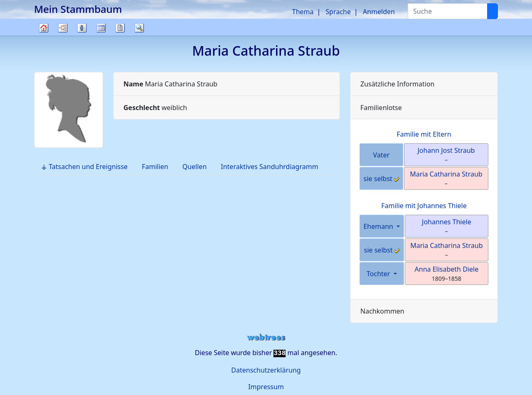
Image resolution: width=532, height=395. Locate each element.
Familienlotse (381, 108)
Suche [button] (139, 28)
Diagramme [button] (63, 28)
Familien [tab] (155, 167)
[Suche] (493, 11)
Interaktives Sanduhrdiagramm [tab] (269, 167)
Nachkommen (382, 311)
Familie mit (424, 206)
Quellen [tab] (195, 167)
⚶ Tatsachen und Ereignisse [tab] (84, 167)
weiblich (155, 108)
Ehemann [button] (379, 226)
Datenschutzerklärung (266, 370)
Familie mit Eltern (424, 134)
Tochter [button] (379, 274)
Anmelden (379, 12)
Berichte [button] (120, 28)
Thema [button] (303, 12)
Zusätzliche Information (398, 84)
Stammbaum (44, 36)
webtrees (266, 337)
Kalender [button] (101, 28)
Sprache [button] (338, 12)
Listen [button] (82, 28)
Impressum (266, 387)
